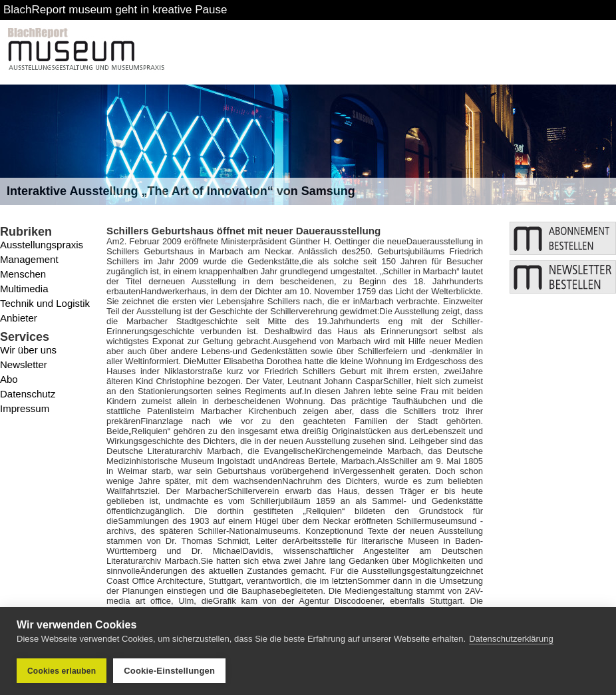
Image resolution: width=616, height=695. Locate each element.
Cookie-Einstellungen (169, 671)
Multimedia (24, 289)
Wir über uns (28, 350)
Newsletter (24, 364)
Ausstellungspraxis (42, 245)
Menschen (23, 274)
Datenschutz (28, 394)
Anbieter (19, 318)
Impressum (25, 408)
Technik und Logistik (45, 303)
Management (29, 259)
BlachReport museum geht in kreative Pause (115, 10)
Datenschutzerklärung (511, 639)
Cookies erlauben (62, 671)
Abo (9, 379)
